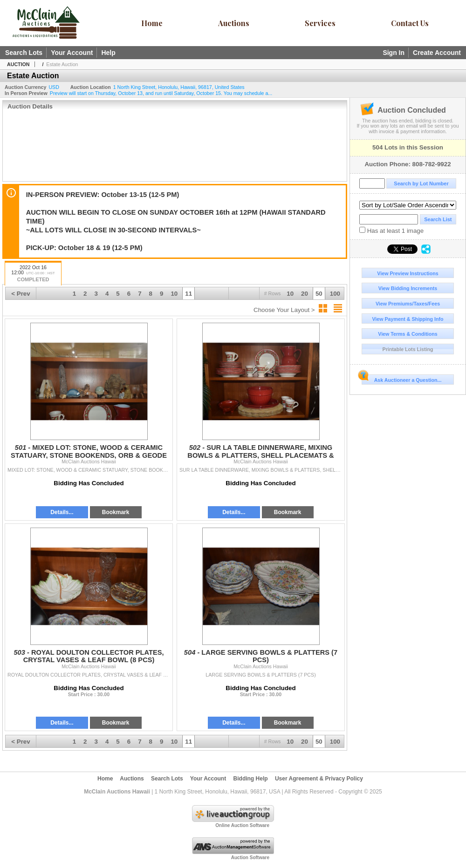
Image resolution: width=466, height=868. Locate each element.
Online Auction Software (242, 825)
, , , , (179, 87)
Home (152, 23)
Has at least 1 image (391, 231)
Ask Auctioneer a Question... (401, 379)
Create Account (437, 53)
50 (319, 294)
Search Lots (24, 53)
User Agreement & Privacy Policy (319, 779)
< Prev (21, 294)
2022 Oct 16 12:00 (33, 274)
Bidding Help (251, 779)
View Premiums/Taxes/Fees (408, 304)
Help (108, 53)
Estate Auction (62, 64)
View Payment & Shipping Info (408, 319)
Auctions (234, 23)
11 (188, 294)
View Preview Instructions (408, 273)
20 (305, 294)
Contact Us (410, 23)
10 (290, 294)
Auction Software (250, 858)
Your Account (72, 53)
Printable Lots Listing (408, 349)
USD (54, 87)
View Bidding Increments (408, 288)
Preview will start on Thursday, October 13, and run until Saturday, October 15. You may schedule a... (161, 93)
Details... (62, 512)
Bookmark (116, 512)
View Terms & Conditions (408, 334)
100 (335, 294)
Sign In (394, 53)
